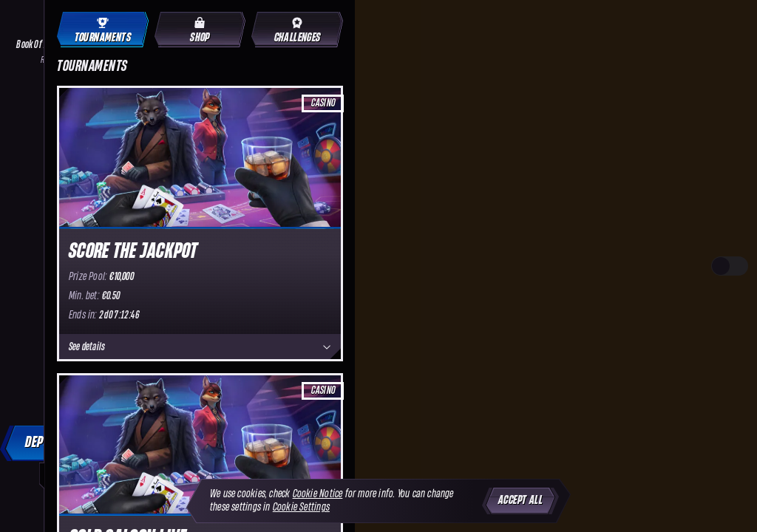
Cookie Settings (301, 507)
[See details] (327, 347)
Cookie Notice (318, 494)
